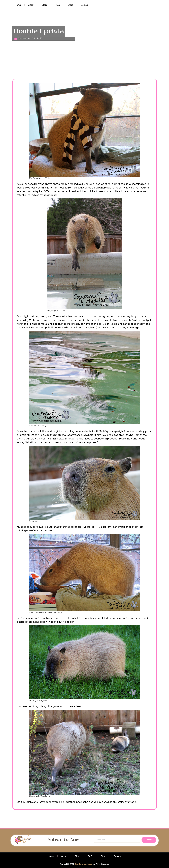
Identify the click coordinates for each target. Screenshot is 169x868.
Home (18, 5)
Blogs (44, 5)
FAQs (58, 5)
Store (71, 5)
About (31, 5)
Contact (85, 5)
